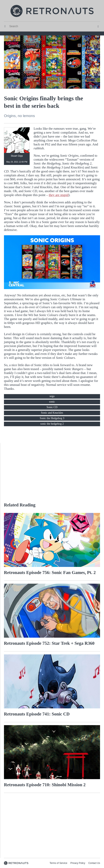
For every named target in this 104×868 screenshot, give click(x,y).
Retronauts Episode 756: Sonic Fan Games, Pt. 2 (50, 573)
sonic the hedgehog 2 (52, 424)
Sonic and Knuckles (52, 413)
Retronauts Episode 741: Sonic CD (37, 714)
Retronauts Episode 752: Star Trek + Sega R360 (49, 643)
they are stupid (59, 195)
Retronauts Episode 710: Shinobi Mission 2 (45, 785)
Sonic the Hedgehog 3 (52, 418)
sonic (52, 402)
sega (52, 396)
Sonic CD (52, 407)
